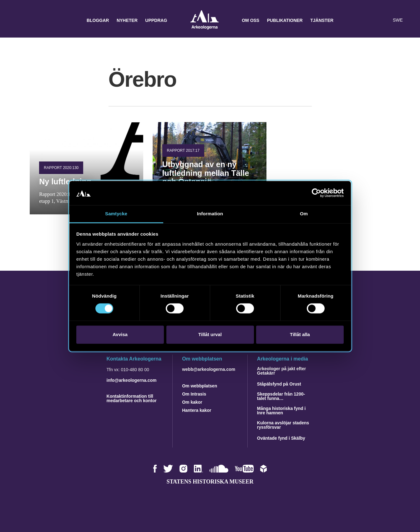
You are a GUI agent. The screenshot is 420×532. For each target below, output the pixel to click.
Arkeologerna (205, 20)
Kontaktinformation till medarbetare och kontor (132, 398)
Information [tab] (210, 214)
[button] (371, 20)
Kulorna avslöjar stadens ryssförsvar (283, 425)
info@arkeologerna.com (132, 380)
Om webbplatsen (200, 386)
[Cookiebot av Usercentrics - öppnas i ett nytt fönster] (316, 193)
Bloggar (98, 20)
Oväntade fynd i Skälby (281, 438)
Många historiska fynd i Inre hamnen (281, 411)
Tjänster (322, 20)
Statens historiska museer (210, 482)
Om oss (250, 20)
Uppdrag (156, 20)
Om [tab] (304, 214)
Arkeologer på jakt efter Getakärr (281, 371)
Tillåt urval (210, 334)
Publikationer (285, 20)
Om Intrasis (194, 394)
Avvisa (120, 334)
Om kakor (192, 402)
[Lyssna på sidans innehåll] (384, 20)
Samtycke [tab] (116, 214)
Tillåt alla (300, 334)
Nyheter (127, 20)
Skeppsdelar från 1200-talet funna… (281, 396)
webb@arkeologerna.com (209, 369)
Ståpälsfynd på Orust (279, 384)
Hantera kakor (197, 410)
